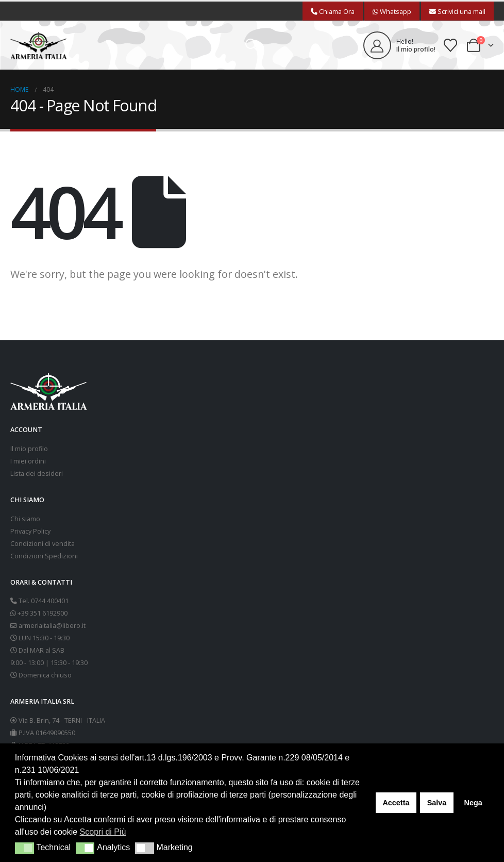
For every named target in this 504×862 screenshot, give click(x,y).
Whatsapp (392, 11)
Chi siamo (25, 519)
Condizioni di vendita (43, 544)
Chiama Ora (333, 11)
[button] (252, 45)
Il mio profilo (29, 449)
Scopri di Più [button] (103, 832)
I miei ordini (28, 461)
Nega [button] (473, 803)
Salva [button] (437, 803)
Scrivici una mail (457, 11)
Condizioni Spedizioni (44, 556)
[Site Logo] (39, 46)
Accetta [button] (396, 803)
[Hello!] (399, 45)
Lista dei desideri (37, 474)
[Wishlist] (451, 45)
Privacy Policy (30, 531)
